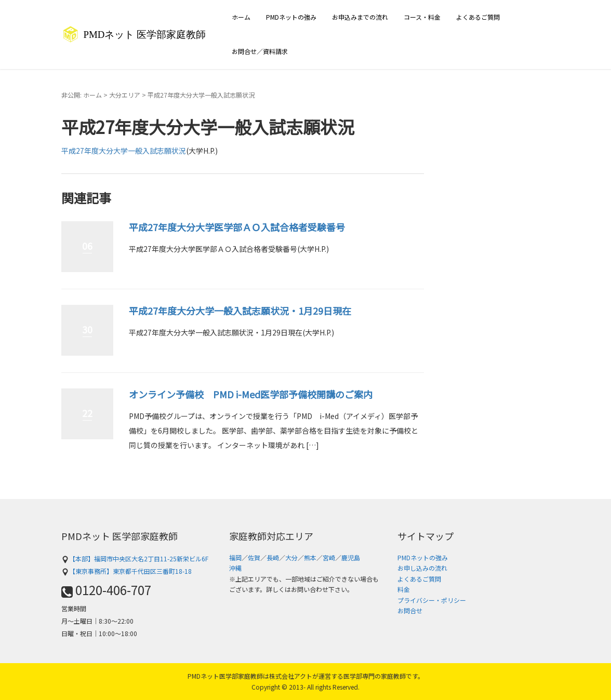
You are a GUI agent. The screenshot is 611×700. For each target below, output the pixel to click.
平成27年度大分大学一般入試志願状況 (124, 151)
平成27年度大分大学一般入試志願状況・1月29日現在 (240, 311)
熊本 (310, 557)
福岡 (235, 557)
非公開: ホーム (82, 95)
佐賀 (254, 557)
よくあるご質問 (478, 17)
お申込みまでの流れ (360, 17)
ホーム (241, 17)
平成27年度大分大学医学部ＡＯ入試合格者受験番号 (237, 227)
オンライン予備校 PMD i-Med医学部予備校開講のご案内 (251, 394)
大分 (291, 557)
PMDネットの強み (291, 17)
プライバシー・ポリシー (432, 600)
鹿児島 (351, 557)
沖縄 (235, 568)
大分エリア (125, 95)
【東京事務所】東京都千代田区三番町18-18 (127, 571)
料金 (404, 589)
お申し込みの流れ (422, 568)
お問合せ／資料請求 (260, 51)
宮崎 (329, 557)
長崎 (273, 557)
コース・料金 (422, 17)
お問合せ (410, 610)
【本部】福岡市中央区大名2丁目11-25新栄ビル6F (135, 558)
